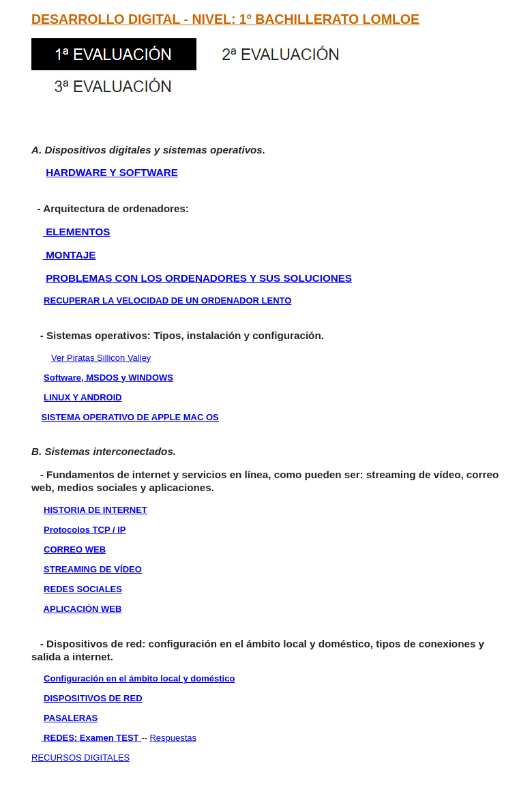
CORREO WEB (75, 549)
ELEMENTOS (77, 232)
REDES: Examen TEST (90, 738)
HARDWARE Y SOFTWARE (112, 172)
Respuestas (173, 738)
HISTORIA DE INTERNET (95, 510)
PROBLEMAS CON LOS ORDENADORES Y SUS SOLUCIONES (199, 278)
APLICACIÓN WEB (83, 609)
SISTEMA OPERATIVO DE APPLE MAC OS (130, 417)
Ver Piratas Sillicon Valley (101, 358)
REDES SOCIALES (83, 589)
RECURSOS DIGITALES (80, 758)
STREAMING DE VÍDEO (93, 569)
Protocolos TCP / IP (85, 530)
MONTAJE (69, 255)
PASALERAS (71, 718)
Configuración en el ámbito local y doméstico (139, 678)
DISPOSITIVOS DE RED (93, 698)
